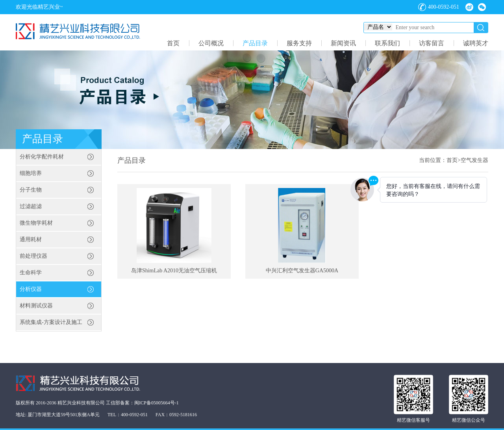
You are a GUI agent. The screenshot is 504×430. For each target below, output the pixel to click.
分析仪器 (31, 289)
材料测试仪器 (36, 306)
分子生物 (31, 190)
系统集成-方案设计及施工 (51, 322)
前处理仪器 (33, 256)
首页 (173, 43)
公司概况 (211, 43)
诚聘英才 (476, 43)
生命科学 (31, 273)
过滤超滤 (31, 206)
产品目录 (255, 43)
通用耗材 (31, 239)
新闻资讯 (343, 43)
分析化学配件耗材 (42, 157)
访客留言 (432, 43)
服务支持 (299, 43)
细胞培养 (31, 173)
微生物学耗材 (36, 223)
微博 (469, 7)
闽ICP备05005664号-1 (157, 403)
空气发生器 (474, 160)
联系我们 (387, 43)
